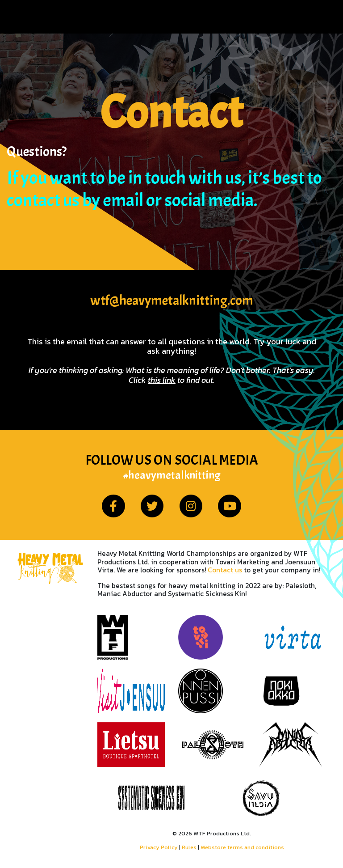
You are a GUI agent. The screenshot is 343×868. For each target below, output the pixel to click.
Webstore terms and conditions (242, 847)
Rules (189, 847)
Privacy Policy (159, 847)
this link (162, 380)
